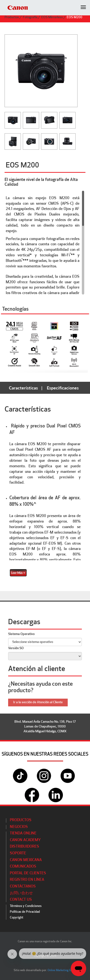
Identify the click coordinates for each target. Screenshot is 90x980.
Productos (12, 17)
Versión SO (16, 648)
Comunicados (23, 867)
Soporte (18, 853)
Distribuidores (24, 847)
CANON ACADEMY (25, 840)
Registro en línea (27, 880)
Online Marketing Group (62, 970)
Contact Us (21, 900)
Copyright (17, 918)
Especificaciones (63, 388)
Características (23, 388)
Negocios (19, 827)
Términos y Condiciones (26, 906)
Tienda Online (23, 833)
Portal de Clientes (28, 873)
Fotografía (30, 17)
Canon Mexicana (26, 860)
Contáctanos (23, 887)
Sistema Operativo (21, 634)
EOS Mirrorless (52, 17)
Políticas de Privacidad (25, 912)
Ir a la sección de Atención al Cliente (38, 702)
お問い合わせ (21, 893)
